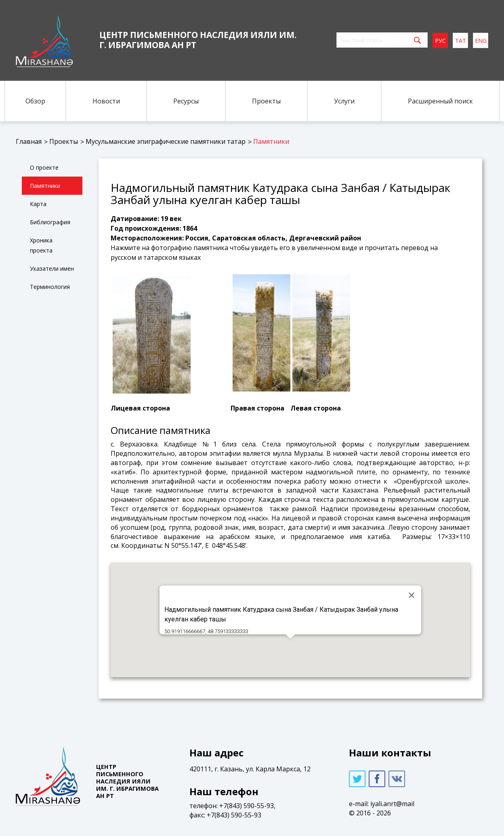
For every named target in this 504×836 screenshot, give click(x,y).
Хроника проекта (41, 245)
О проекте (44, 167)
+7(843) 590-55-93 (247, 806)
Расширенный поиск (440, 101)
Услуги (344, 101)
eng (481, 41)
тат (461, 41)
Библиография (50, 222)
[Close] (412, 595)
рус (440, 41)
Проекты (266, 101)
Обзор (35, 101)
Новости (106, 101)
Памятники (271, 141)
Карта (38, 204)
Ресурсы (186, 101)
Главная (29, 141)
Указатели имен (52, 268)
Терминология (50, 287)
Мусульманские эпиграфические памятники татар (166, 141)
